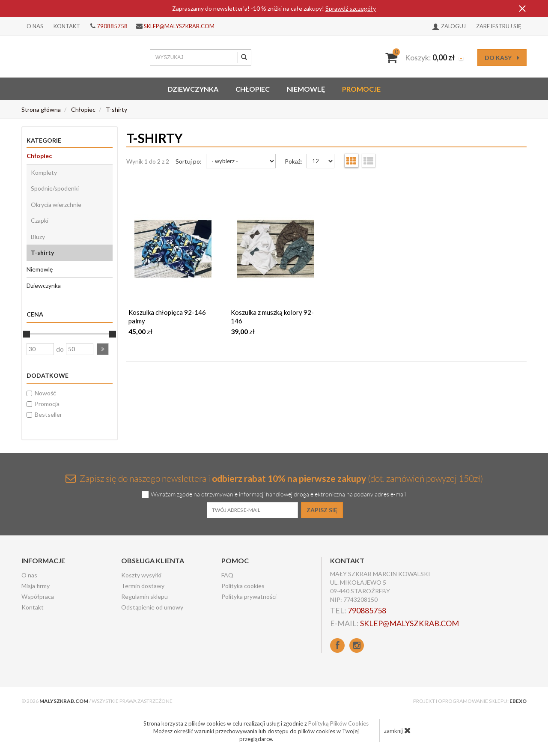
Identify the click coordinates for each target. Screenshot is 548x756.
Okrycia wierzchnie (56, 205)
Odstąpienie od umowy (152, 607)
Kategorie (44, 140)
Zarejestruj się (499, 26)
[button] (103, 349)
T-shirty (42, 252)
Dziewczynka (193, 89)
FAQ (227, 575)
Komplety (44, 172)
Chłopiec (253, 89)
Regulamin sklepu (144, 596)
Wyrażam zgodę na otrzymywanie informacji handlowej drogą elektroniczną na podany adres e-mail (278, 495)
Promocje (361, 89)
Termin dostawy (143, 586)
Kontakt (67, 26)
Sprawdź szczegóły (351, 8)
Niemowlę (306, 89)
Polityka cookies (243, 586)
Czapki (40, 220)
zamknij (398, 730)
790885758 (112, 26)
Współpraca (38, 596)
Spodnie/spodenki (55, 188)
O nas (35, 26)
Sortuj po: (189, 161)
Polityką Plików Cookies (338, 723)
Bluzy (38, 237)
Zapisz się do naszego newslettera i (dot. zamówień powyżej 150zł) (274, 478)
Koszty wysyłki (141, 575)
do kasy (502, 58)
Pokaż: (293, 161)
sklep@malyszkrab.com (179, 26)
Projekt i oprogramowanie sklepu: (470, 701)
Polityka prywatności (249, 596)
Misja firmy (36, 586)
